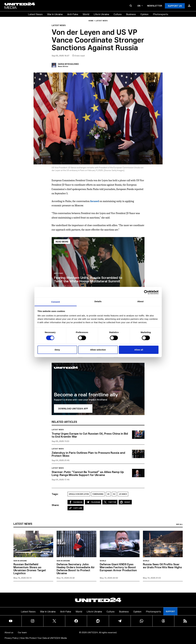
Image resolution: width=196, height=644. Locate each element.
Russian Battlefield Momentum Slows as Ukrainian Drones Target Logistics (30, 569)
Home (91, 21)
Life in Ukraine (101, 14)
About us (9, 632)
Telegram (93, 502)
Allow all (139, 350)
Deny (57, 350)
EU (114, 494)
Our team (22, 632)
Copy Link (75, 508)
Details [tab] (98, 301)
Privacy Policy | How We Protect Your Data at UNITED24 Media (36, 638)
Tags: (55, 494)
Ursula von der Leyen (79, 494)
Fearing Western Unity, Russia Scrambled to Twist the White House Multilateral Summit (88, 279)
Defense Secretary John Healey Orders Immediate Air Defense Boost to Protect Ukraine (76, 569)
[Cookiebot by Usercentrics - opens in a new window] (146, 292)
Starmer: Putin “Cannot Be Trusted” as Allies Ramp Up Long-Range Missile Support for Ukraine (88, 473)
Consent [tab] (56, 302)
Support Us (175, 6)
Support (170, 611)
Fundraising (98, 494)
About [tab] (141, 301)
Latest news (102, 21)
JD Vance (123, 494)
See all (179, 524)
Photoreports (161, 14)
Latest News (35, 14)
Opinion (144, 14)
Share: (55, 505)
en (140, 6)
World (86, 14)
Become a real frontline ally (86, 394)
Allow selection (98, 350)
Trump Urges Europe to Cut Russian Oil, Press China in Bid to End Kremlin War (90, 435)
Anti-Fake (73, 14)
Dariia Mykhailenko (68, 64)
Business (131, 14)
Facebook (76, 502)
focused (95, 201)
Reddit (125, 502)
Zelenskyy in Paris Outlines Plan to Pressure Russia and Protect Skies (88, 454)
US (108, 494)
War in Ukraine (55, 14)
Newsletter (155, 6)
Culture (118, 14)
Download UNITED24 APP (73, 408)
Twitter (110, 502)
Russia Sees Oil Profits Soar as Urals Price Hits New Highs (162, 566)
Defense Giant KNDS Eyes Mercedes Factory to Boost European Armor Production (118, 567)
